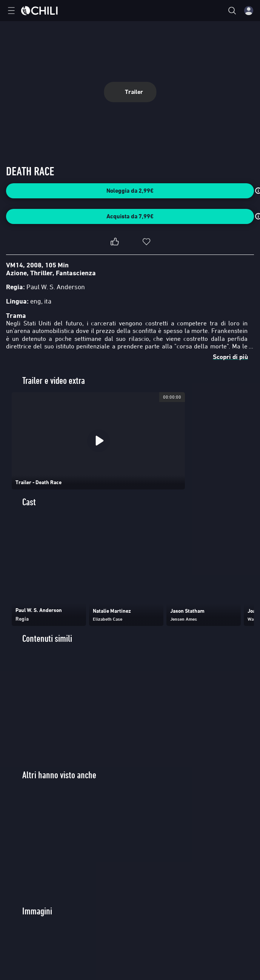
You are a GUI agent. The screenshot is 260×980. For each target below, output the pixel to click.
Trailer (130, 92)
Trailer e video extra (54, 381)
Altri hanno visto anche (59, 775)
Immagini (37, 911)
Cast (29, 502)
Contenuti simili (47, 639)
